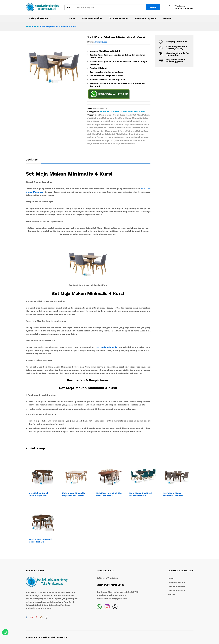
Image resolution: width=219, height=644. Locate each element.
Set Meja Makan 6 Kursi (113, 131)
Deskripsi (32, 160)
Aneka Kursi (101, 42)
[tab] (33, 161)
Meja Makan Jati (131, 121)
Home (72, 18)
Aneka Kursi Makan (110, 112)
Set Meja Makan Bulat (99, 134)
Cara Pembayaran (146, 18)
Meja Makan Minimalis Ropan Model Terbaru (74, 494)
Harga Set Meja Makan (137, 115)
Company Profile (92, 18)
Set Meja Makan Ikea (122, 134)
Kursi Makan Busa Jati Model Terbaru (40, 540)
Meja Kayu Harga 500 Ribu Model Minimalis (109, 494)
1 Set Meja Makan (102, 115)
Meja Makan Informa (111, 121)
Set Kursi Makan (134, 128)
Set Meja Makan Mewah (128, 140)
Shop (36, 26)
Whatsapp (180, 6)
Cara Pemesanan (118, 18)
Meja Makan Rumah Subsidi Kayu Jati (39, 494)
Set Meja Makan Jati (115, 137)
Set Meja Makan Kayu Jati (101, 140)
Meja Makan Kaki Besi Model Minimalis (140, 494)
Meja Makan (93, 121)
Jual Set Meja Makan (98, 118)
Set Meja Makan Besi (137, 131)
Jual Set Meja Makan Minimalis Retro (129, 118)
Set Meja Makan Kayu (137, 137)
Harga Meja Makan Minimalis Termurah (173, 494)
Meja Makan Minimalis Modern (109, 128)
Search (153, 7)
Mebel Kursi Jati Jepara (133, 112)
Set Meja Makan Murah (123, 144)
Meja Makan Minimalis (112, 124)
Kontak (167, 18)
